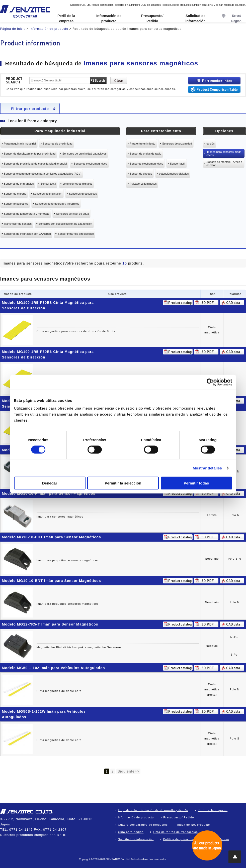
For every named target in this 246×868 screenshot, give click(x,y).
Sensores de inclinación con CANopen (27, 234)
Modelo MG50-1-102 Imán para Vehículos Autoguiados (54, 668)
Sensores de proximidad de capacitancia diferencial (35, 164)
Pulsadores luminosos (143, 184)
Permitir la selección (123, 483)
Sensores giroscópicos (83, 194)
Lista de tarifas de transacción (175, 832)
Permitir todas (196, 483)
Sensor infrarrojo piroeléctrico (76, 234)
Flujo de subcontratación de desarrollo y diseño (153, 810)
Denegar (50, 483)
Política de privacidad (179, 839)
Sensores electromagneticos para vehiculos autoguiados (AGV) (43, 174)
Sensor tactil (48, 184)
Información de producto (109, 18)
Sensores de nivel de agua (72, 214)
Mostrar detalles (207, 468)
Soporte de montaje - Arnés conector (224, 163)
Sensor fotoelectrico (16, 204)
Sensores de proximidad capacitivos (85, 154)
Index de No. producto (194, 825)
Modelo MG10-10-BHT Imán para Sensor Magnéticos (52, 537)
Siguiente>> (128, 771)
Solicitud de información (196, 18)
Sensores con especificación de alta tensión (65, 224)
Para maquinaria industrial (20, 144)
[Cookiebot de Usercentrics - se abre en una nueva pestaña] (210, 382)
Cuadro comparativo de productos (143, 825)
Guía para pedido (131, 832)
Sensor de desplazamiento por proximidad (30, 154)
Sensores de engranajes (19, 184)
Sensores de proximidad (58, 144)
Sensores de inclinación (48, 194)
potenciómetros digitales (78, 184)
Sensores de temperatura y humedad (27, 214)
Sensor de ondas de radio (145, 154)
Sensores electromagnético (90, 164)
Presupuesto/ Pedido (152, 18)
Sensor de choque (15, 194)
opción (210, 144)
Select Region (232, 19)
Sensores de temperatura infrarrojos (57, 204)
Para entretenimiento (142, 144)
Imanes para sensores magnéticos (224, 153)
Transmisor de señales (18, 224)
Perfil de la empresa (66, 18)
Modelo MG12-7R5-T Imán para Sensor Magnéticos (50, 624)
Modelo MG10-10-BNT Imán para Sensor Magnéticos (52, 581)
